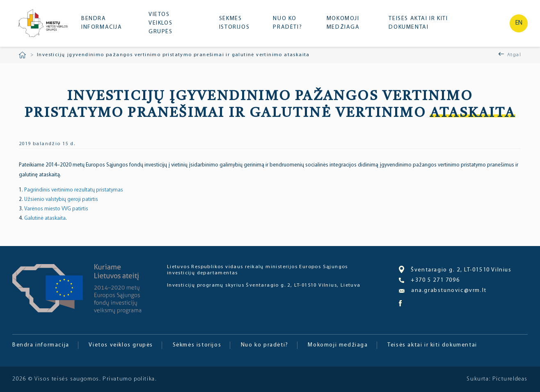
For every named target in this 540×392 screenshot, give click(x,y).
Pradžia (22, 55)
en (519, 23)
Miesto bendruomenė (42, 24)
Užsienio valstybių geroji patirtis (61, 199)
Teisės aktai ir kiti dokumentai (418, 23)
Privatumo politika (129, 379)
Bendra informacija (102, 23)
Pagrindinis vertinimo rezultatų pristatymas (74, 190)
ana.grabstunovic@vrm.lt (443, 291)
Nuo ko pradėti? (287, 23)
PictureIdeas (510, 379)
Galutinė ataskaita (45, 218)
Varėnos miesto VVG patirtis (56, 209)
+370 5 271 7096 (429, 280)
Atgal (514, 55)
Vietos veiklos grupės (161, 23)
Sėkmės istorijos (234, 23)
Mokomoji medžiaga (343, 23)
